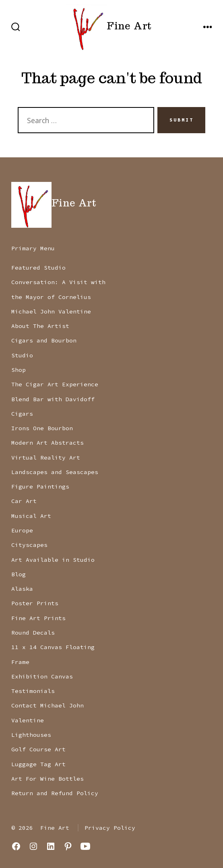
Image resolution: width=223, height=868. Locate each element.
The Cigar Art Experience (55, 384)
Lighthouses (31, 735)
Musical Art (31, 516)
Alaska (22, 589)
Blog (19, 574)
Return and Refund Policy (55, 793)
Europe (22, 530)
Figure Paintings (40, 487)
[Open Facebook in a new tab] (16, 846)
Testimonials (33, 691)
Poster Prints (35, 603)
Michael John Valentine (51, 311)
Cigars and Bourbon (44, 340)
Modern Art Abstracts (47, 443)
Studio (22, 355)
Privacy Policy (110, 828)
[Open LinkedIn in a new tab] (51, 846)
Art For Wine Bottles (47, 779)
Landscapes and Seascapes (55, 472)
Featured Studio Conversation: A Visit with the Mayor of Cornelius (58, 282)
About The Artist (40, 326)
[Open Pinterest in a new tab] (68, 846)
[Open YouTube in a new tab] (85, 846)
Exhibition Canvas (42, 676)
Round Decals (33, 633)
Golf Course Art (38, 749)
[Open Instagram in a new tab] (33, 846)
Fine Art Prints (38, 618)
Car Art (24, 501)
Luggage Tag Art (38, 764)
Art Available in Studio (53, 560)
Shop (19, 370)
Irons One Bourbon (42, 428)
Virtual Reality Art (46, 458)
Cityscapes (29, 545)
